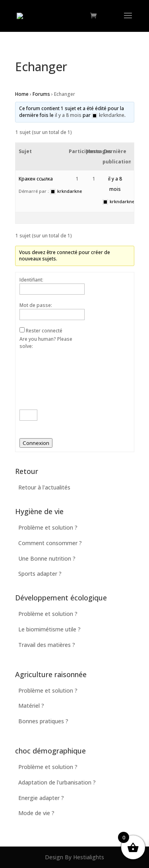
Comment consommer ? (50, 543)
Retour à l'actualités (44, 487)
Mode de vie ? (36, 813)
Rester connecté (44, 331)
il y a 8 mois (68, 115)
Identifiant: (31, 280)
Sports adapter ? (40, 574)
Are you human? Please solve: (47, 378)
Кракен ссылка (36, 179)
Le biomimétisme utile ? (49, 629)
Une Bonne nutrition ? (47, 558)
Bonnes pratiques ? (43, 721)
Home (22, 94)
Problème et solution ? (48, 527)
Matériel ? (31, 706)
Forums (41, 94)
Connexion (36, 443)
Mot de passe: (36, 305)
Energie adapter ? (41, 798)
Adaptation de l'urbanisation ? (57, 782)
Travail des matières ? (47, 645)
